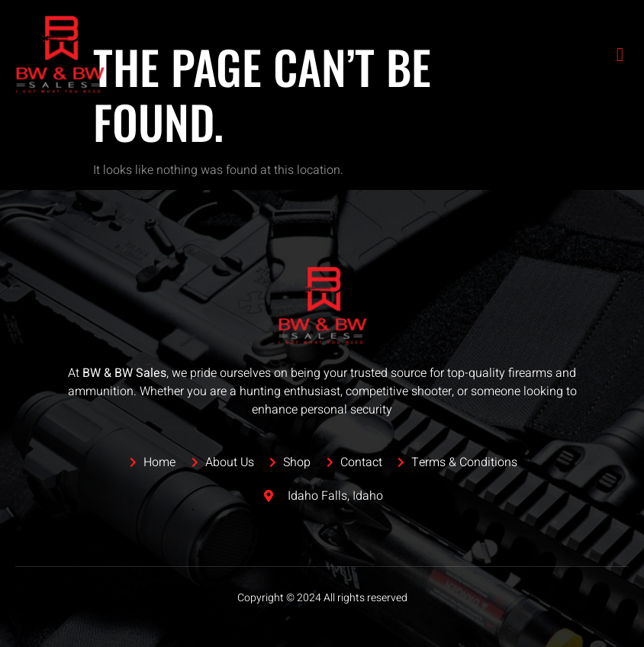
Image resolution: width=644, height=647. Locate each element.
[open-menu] (620, 55)
